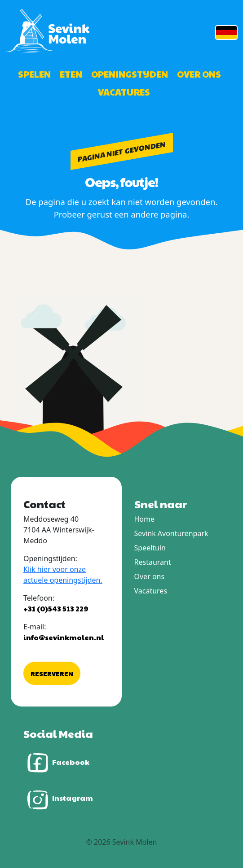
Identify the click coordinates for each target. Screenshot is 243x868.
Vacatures (124, 92)
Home (145, 519)
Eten (71, 74)
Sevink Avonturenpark (171, 533)
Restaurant (153, 562)
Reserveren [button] (52, 673)
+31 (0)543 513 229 (56, 608)
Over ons (199, 74)
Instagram (58, 799)
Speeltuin (150, 548)
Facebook (56, 763)
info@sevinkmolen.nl (64, 637)
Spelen (34, 74)
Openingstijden (130, 74)
